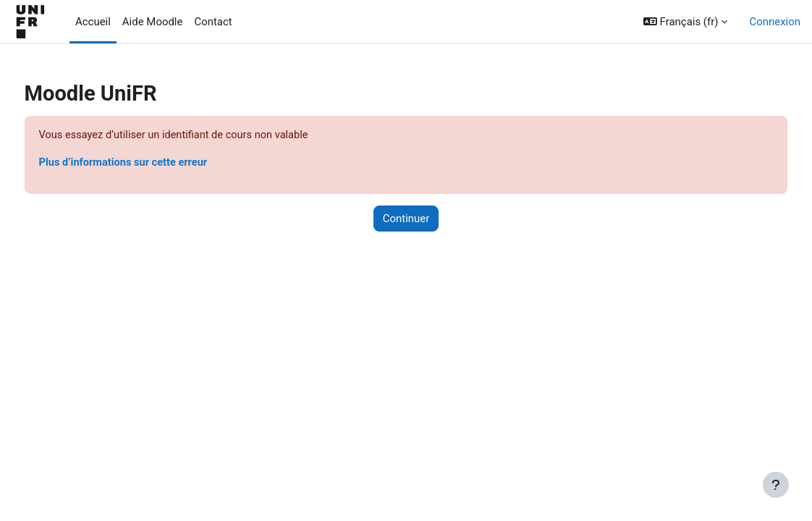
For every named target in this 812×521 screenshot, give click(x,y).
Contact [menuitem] (213, 22)
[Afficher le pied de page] (776, 485)
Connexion (775, 22)
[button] (686, 22)
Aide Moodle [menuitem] (153, 22)
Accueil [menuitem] (93, 22)
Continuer (406, 219)
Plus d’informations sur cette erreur (152, 163)
